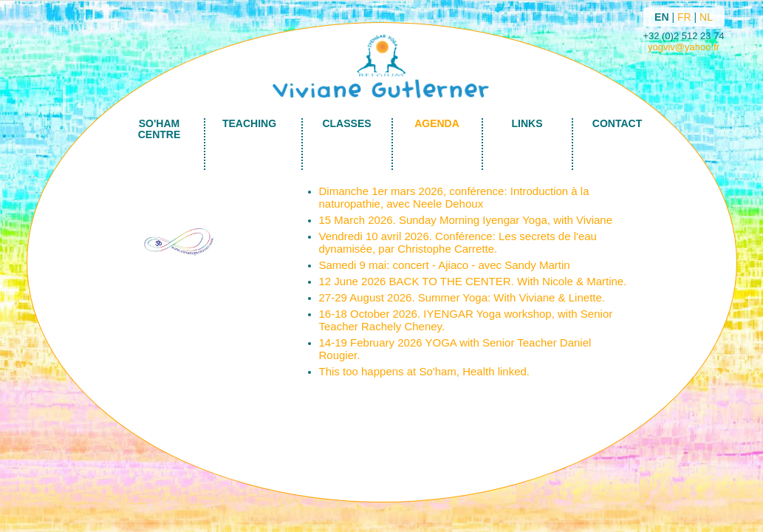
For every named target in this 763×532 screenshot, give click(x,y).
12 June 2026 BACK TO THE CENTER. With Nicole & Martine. (473, 281)
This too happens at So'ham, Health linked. (425, 371)
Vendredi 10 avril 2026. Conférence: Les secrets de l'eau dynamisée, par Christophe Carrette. (458, 242)
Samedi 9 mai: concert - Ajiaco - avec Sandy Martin (445, 265)
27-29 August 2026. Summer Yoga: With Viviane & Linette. (462, 297)
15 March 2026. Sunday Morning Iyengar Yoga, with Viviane (466, 220)
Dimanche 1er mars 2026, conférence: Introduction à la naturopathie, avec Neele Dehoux (454, 197)
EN (661, 17)
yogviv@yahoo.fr (684, 47)
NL (706, 17)
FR (684, 17)
